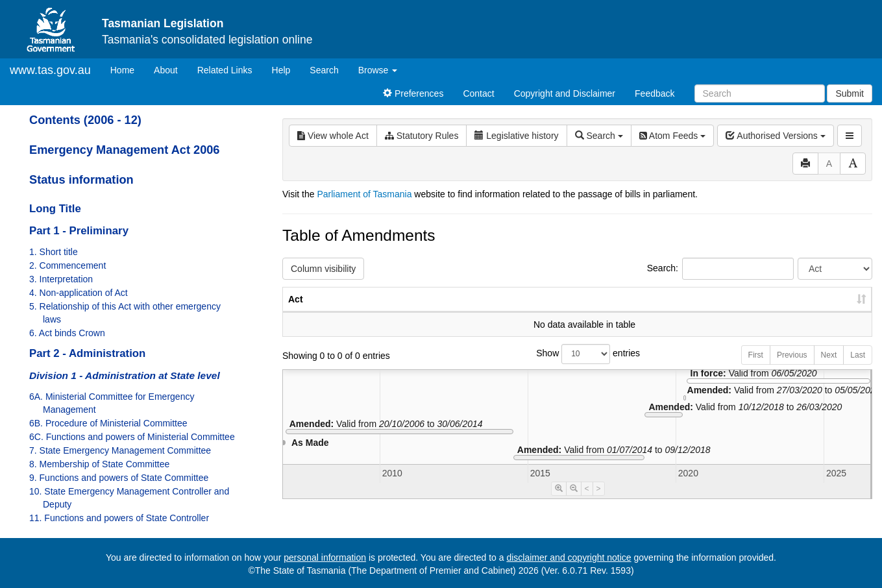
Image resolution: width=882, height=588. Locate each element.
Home (127, 69)
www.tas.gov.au (50, 70)
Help (281, 70)
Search (324, 70)
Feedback (655, 93)
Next (829, 368)
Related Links (225, 70)
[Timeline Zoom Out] (574, 502)
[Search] (760, 93)
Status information (81, 180)
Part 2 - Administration (87, 353)
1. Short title (54, 252)
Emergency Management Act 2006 (124, 150)
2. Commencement (67, 265)
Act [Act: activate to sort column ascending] (296, 312)
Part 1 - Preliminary (79, 231)
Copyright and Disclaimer (565, 93)
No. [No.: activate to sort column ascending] (655, 312)
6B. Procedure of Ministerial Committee (108, 423)
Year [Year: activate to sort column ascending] (715, 312)
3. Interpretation (61, 279)
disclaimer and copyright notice (569, 557)
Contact (478, 93)
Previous (792, 368)
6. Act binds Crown (67, 333)
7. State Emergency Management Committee (120, 450)
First (756, 368)
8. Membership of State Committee (99, 464)
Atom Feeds (672, 136)
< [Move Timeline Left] (587, 502)
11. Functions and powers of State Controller (119, 518)
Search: (720, 269)
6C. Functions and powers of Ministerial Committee (132, 437)
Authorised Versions (776, 136)
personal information (325, 557)
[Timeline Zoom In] (559, 502)
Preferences (413, 93)
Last (858, 368)
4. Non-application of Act (79, 293)
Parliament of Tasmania (364, 194)
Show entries (577, 367)
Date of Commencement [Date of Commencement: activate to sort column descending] (804, 306)
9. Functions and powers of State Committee (119, 478)
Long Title (55, 209)
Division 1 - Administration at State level (125, 375)
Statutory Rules (422, 136)
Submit (850, 93)
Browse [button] (378, 70)
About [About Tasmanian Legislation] (166, 70)
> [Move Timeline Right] (599, 502)
